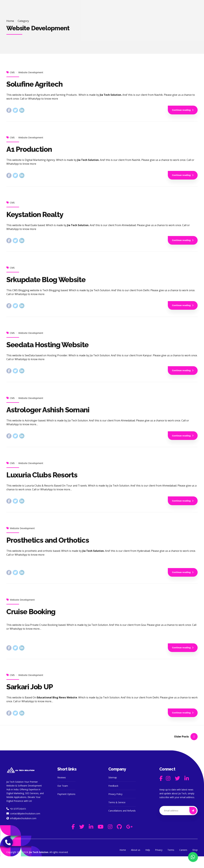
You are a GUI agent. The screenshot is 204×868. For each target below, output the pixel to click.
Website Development (31, 72)
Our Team (63, 797)
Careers (183, 862)
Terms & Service (117, 814)
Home (10, 21)
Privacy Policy (115, 806)
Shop (195, 862)
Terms (171, 862)
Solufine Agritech (35, 84)
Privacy (159, 862)
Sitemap (113, 789)
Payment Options (66, 806)
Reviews (62, 789)
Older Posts (181, 748)
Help (148, 862)
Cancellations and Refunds (122, 822)
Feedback (113, 797)
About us (136, 862)
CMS (12, 72)
